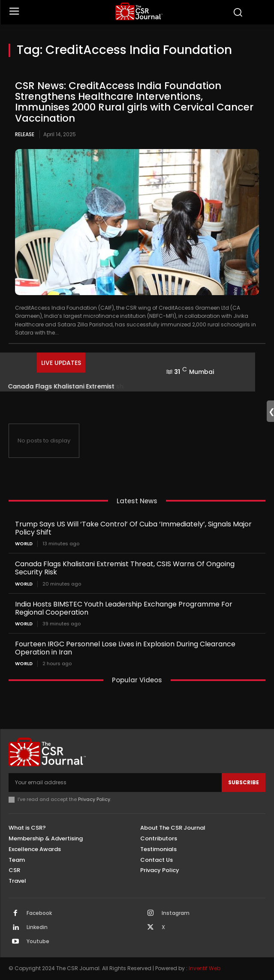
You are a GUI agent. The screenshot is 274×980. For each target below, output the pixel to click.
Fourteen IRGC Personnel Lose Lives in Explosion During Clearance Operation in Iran (125, 648)
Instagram (176, 913)
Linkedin (37, 927)
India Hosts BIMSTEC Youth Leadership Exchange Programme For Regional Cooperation (124, 608)
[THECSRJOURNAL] (139, 11)
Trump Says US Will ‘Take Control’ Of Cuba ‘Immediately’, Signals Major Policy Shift (133, 528)
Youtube (38, 941)
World (24, 544)
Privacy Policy (94, 799)
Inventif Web (205, 968)
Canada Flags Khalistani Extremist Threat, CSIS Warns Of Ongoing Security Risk (125, 568)
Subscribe (244, 782)
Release (25, 134)
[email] (115, 783)
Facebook (39, 913)
